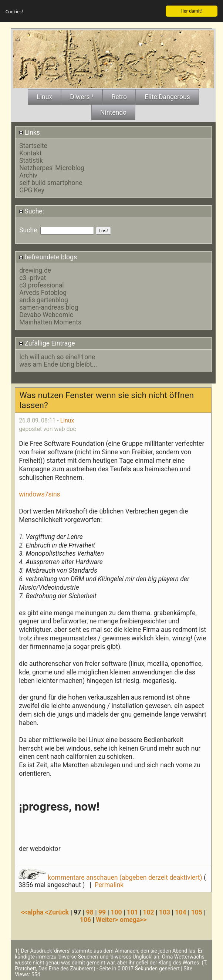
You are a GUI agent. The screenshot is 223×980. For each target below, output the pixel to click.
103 (165, 912)
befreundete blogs (48, 256)
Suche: (31, 211)
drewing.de (35, 270)
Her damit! (192, 10)
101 (132, 912)
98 (90, 912)
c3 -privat (33, 277)
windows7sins (40, 494)
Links (29, 132)
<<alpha (33, 912)
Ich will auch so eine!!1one (57, 356)
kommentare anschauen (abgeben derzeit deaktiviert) (111, 877)
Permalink (109, 884)
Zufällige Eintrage (47, 343)
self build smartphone (51, 182)
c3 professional (41, 284)
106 (85, 919)
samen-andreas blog (49, 307)
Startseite (33, 145)
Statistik (31, 160)
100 (116, 912)
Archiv (28, 175)
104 (180, 912)
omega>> (133, 919)
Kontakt (31, 152)
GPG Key (32, 189)
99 (102, 912)
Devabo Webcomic (46, 314)
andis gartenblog (44, 299)
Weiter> (108, 919)
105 (197, 912)
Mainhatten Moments (50, 321)
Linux (67, 420)
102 (148, 912)
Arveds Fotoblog (43, 292)
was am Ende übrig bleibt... (58, 364)
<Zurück (58, 912)
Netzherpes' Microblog (52, 167)
